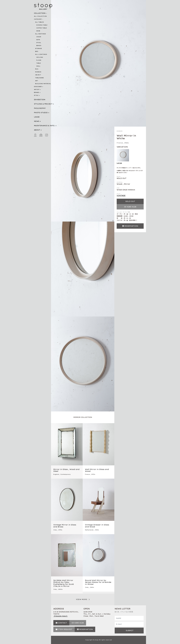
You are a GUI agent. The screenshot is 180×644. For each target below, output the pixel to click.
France (120, 143)
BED (37, 51)
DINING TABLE (42, 25)
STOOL (39, 43)
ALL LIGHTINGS (41, 54)
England (56, 474)
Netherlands (89, 530)
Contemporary (65, 474)
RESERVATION (131, 226)
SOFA (38, 40)
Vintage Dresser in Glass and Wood (97, 526)
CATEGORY (38, 19)
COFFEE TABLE (42, 28)
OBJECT (38, 75)
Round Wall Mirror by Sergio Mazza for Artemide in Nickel (98, 582)
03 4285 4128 (130, 207)
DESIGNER (38, 87)
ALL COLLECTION (40, 16)
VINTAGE (121, 196)
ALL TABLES (39, 22)
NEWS (37, 121)
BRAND (37, 92)
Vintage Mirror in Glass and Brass (65, 526)
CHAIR (39, 37)
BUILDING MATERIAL (43, 84)
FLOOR (39, 60)
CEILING (40, 57)
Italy (55, 530)
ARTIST (37, 89)
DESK (38, 31)
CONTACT (62, 623)
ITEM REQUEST (65, 629)
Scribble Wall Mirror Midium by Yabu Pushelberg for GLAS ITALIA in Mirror (64, 583)
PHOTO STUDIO (41, 113)
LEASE (37, 117)
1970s (93, 474)
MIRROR (38, 72)
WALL (38, 66)
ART (37, 81)
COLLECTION (40, 13)
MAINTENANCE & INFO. (45, 126)
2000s (60, 589)
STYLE (36, 95)
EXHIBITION (40, 100)
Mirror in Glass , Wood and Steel (66, 470)
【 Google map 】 (61, 616)
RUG (37, 69)
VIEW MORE (82, 599)
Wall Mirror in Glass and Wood (97, 470)
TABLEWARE (40, 78)
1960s (126, 143)
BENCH (39, 46)
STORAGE (39, 48)
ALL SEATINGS (41, 34)
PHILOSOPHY (40, 108)
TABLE (39, 63)
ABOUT (37, 130)
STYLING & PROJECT (43, 104)
